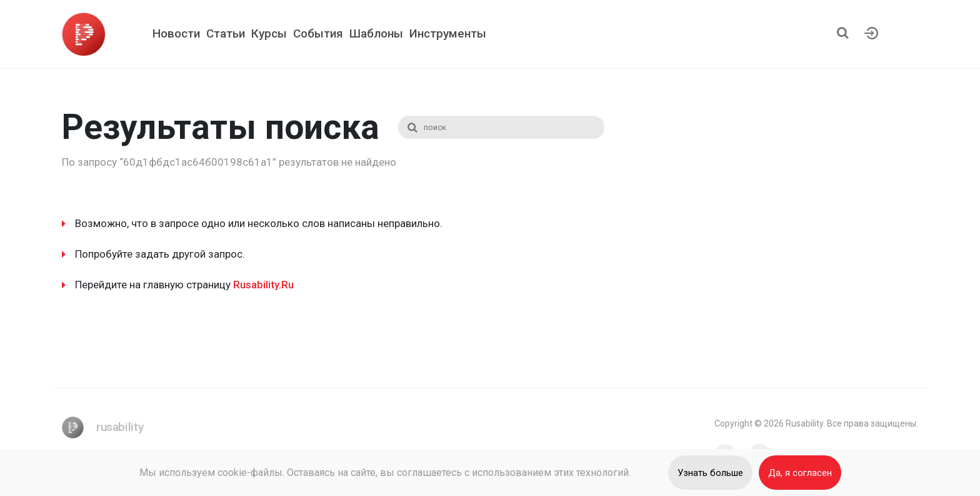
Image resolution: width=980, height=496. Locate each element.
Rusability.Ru (263, 285)
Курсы (269, 33)
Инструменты (448, 33)
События (318, 33)
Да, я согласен (800, 473)
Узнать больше (710, 473)
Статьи (226, 33)
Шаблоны (376, 33)
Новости (176, 33)
